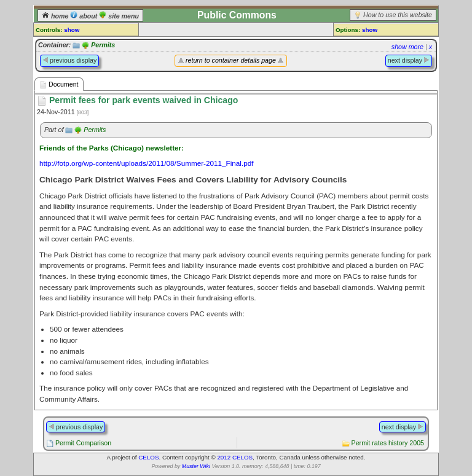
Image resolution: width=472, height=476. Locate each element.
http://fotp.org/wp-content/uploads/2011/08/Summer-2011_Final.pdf (147, 163)
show (72, 30)
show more (407, 47)
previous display (69, 60)
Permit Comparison (83, 443)
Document (59, 84)
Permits (103, 45)
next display (409, 60)
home (56, 16)
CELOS (148, 457)
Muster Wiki (196, 466)
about (85, 16)
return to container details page (231, 60)
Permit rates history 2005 (388, 443)
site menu (119, 16)
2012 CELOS (235, 457)
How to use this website (398, 15)
